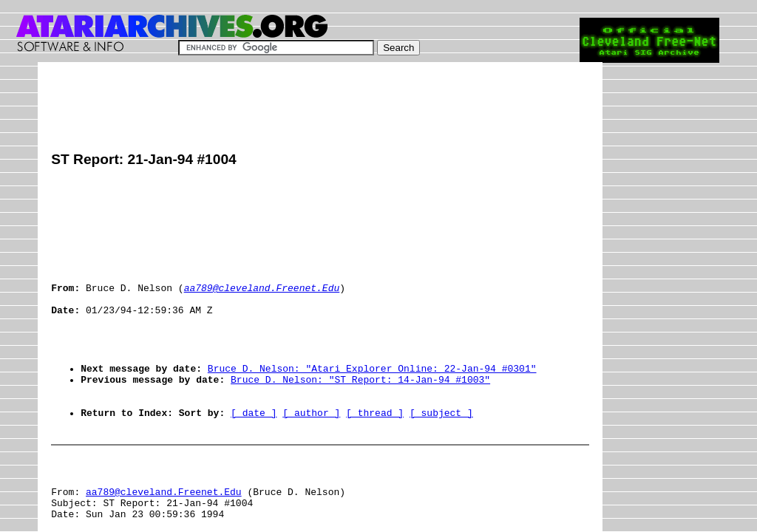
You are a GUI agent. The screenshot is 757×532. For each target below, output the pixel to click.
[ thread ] (375, 454)
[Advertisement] (320, 109)
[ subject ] (441, 454)
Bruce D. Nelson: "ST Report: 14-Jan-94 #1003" (360, 415)
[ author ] (311, 454)
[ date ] (254, 454)
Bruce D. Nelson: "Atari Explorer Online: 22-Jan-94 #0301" (372, 401)
